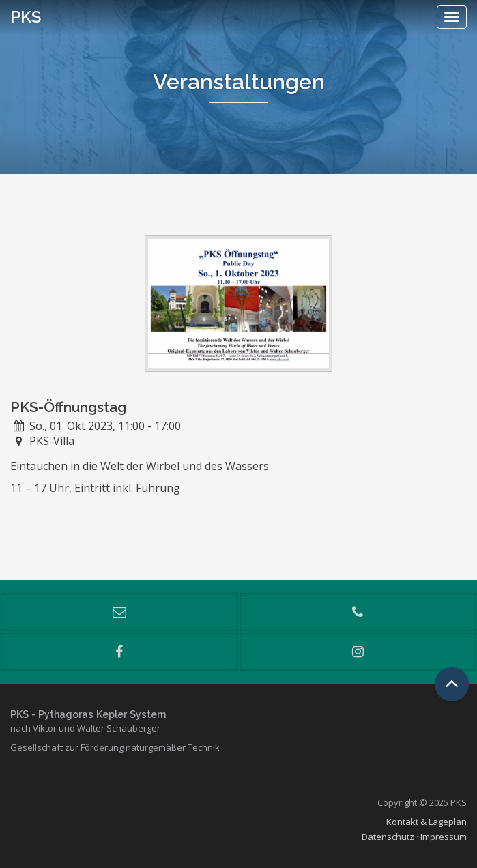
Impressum (444, 837)
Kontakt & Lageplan (427, 822)
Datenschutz (388, 837)
